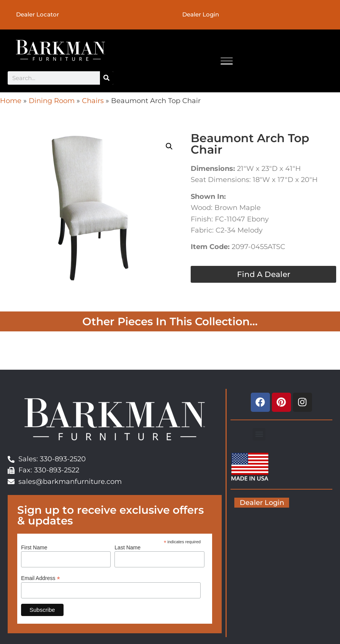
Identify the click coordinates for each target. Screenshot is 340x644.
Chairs (93, 102)
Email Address (41, 579)
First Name (34, 548)
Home (11, 102)
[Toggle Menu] (227, 61)
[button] (169, 147)
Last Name (127, 548)
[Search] (107, 79)
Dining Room (52, 102)
